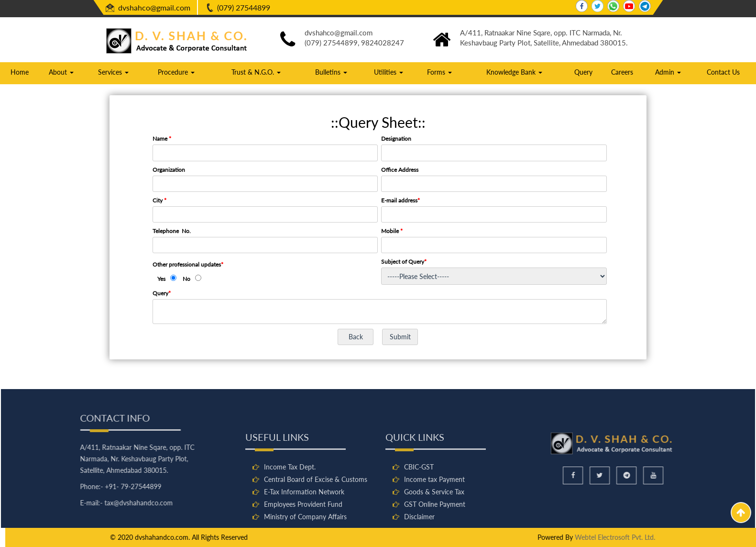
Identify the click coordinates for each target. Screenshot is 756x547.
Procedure (176, 72)
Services (113, 72)
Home (20, 72)
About (61, 72)
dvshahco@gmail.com (154, 7)
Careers (622, 72)
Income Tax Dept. (290, 506)
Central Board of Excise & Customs (316, 519)
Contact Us (723, 72)
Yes (161, 279)
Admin (668, 72)
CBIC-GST (419, 506)
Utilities (389, 72)
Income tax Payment (434, 519)
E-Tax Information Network (304, 531)
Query (583, 72)
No (186, 279)
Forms (439, 72)
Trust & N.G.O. (256, 72)
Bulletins (331, 72)
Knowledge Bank (514, 72)
